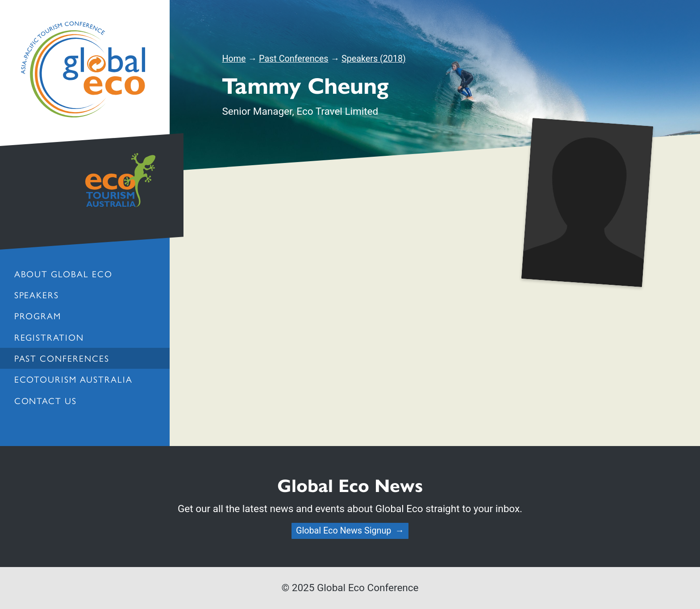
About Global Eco (64, 274)
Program (38, 316)
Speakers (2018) (374, 59)
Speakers (37, 295)
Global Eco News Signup (344, 531)
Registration (49, 337)
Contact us (46, 400)
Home (234, 59)
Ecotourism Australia (73, 379)
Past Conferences (62, 358)
